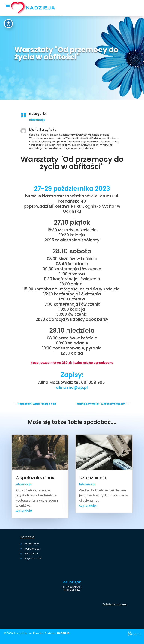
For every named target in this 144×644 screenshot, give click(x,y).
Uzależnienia (93, 478)
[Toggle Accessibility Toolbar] (8, 11)
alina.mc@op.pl (72, 387)
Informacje (60, 120)
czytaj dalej (24, 511)
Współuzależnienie (35, 478)
